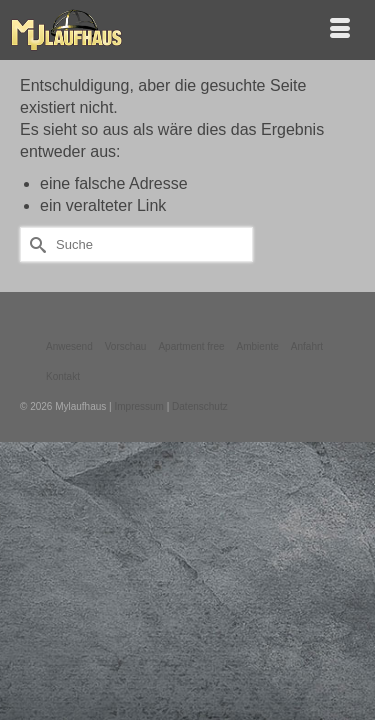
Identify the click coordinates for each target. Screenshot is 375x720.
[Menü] (340, 30)
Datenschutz (200, 406)
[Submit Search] (35, 244)
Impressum (138, 406)
